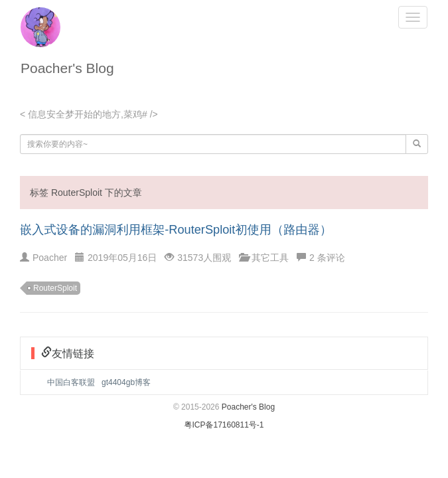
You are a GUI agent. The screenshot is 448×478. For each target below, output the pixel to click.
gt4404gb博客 (126, 382)
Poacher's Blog (67, 68)
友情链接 (73, 353)
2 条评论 (327, 258)
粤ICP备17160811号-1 (224, 425)
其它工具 (270, 258)
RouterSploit (55, 288)
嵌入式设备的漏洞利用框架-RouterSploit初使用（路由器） (176, 230)
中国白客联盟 (71, 382)
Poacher (50, 258)
